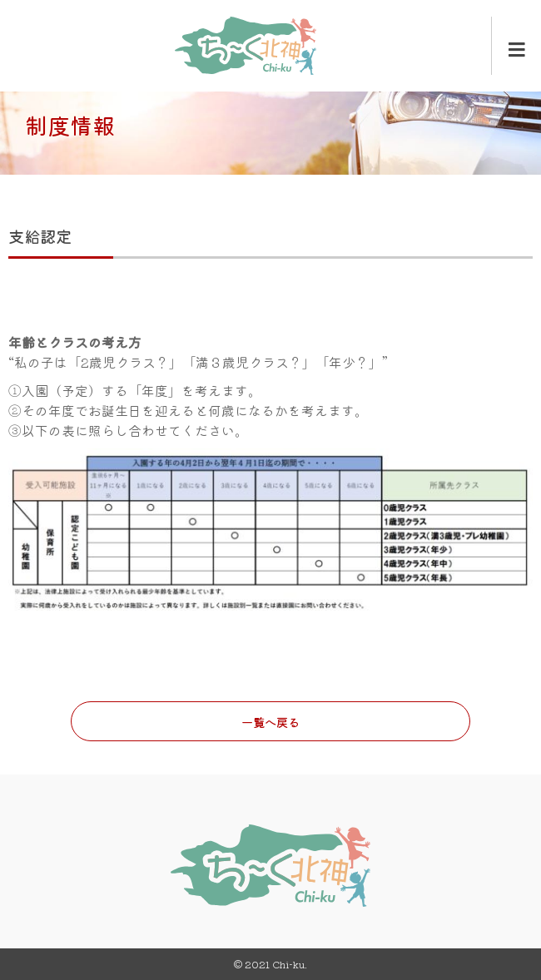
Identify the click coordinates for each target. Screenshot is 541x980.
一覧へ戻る (270, 722)
